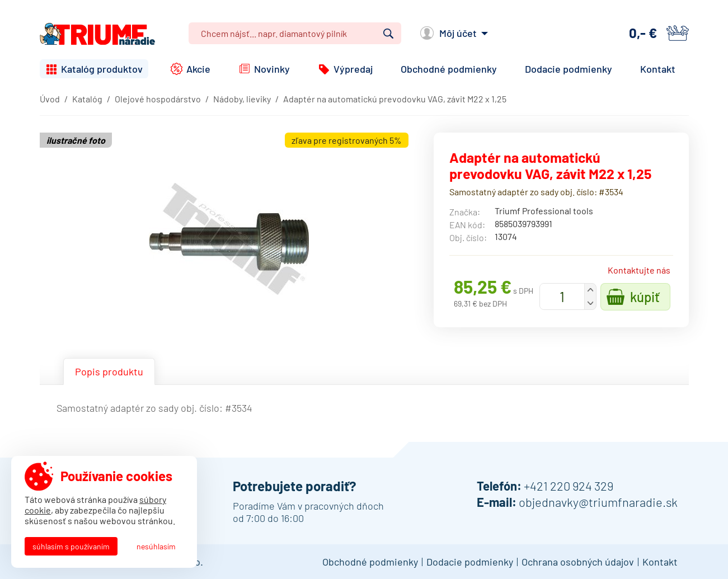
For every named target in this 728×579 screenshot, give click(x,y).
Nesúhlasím (156, 546)
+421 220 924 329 (569, 486)
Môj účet (458, 33)
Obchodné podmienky (449, 69)
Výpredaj (353, 69)
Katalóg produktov (102, 69)
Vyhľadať (388, 34)
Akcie (198, 69)
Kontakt (658, 69)
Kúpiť (645, 297)
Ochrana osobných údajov (578, 562)
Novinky (272, 69)
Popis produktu (109, 371)
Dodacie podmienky (569, 69)
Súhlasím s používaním (71, 546)
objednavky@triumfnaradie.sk (598, 502)
